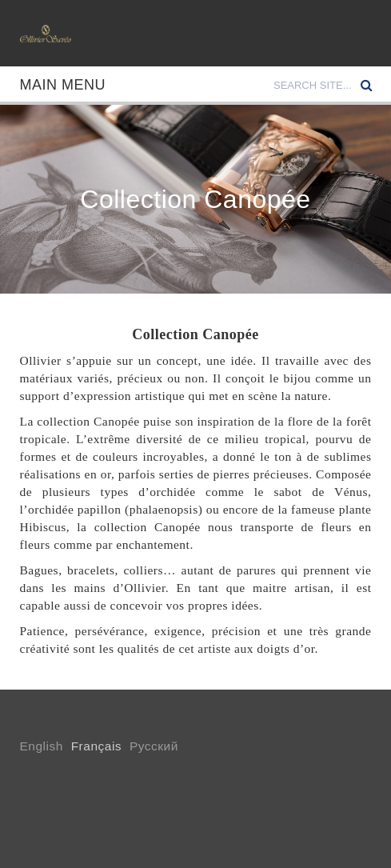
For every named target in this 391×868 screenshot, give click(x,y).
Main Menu (63, 85)
